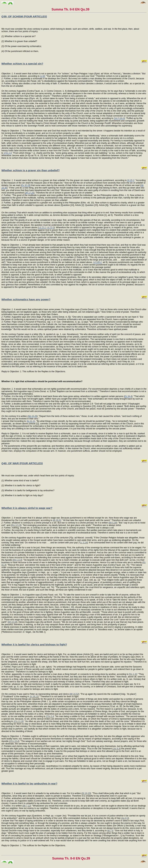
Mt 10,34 (13, 622)
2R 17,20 (29, 193)
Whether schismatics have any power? (26, 299)
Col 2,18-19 (119, 118)
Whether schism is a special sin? (22, 64)
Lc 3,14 (84, 543)
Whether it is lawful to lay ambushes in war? (29, 784)
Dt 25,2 (131, 180)
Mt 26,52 (57, 520)
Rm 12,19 (16, 525)
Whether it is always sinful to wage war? (27, 508)
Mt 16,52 (74, 694)
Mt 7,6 (110, 831)
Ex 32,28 (26, 185)
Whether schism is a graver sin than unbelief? (31, 170)
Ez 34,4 (128, 396)
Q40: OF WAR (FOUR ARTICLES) (22, 463)
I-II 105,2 (97, 262)
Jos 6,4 (116, 749)
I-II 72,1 (42, 228)
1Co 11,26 (19, 721)
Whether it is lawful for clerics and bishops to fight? (34, 644)
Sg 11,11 (31, 421)
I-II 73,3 (50, 228)
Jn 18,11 (34, 697)
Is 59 (42, 76)
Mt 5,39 (113, 523)
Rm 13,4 (17, 560)
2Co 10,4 (14, 741)
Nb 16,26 (33, 416)
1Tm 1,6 (8, 153)
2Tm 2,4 (50, 716)
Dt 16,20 (86, 793)
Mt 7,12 (27, 806)
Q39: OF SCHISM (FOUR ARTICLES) (24, 16)
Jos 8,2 (125, 818)
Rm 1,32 (133, 674)
